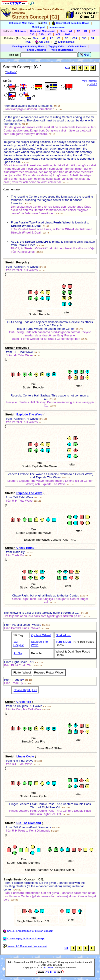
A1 (71, 31)
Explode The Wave (29, 414)
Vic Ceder (48, 967)
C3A (32, 34)
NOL (58, 34)
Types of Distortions (62, 50)
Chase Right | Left (25, 690)
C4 (50, 34)
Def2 (68, 34)
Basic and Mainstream (43, 31)
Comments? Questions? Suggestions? (25, 946)
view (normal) (90, 81)
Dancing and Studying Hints (28, 46)
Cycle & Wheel (41, 635)
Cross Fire (24, 702)
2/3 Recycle (19, 643)
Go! (85, 55)
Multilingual (39, 27)
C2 (93, 31)
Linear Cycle (25, 756)
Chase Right (25, 548)
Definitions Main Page (21, 23)
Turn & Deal (64, 642)
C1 (86, 31)
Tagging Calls (56, 46)
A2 (78, 31)
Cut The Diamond (29, 823)
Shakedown (64, 635)
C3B (41, 34)
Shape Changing (36, 50)
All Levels (20, 31)
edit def (92, 84)
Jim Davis (11, 72)
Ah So (18, 653)
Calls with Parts (77, 46)
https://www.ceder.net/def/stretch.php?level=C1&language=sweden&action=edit (50, 962)
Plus (62, 31)
